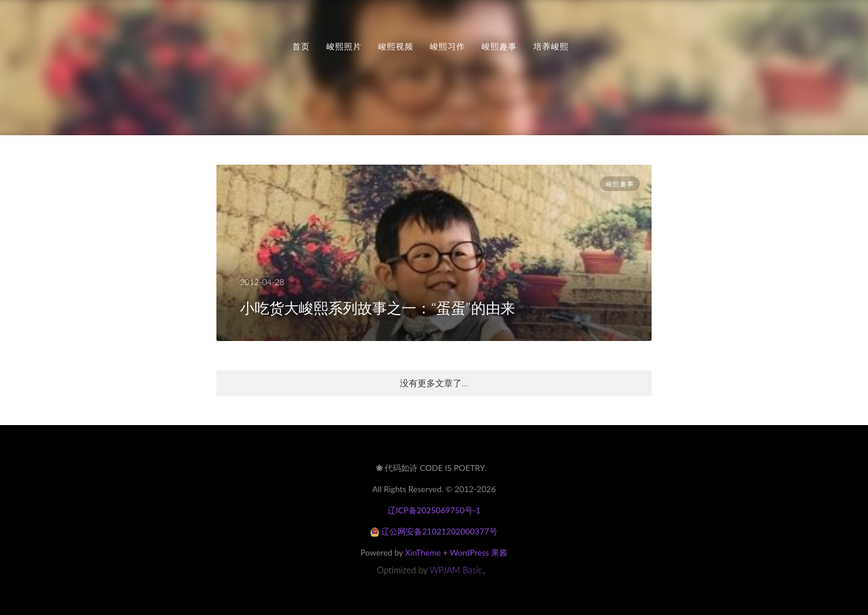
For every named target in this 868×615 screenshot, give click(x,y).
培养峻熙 (551, 46)
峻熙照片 (344, 46)
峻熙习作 (448, 46)
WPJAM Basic (456, 570)
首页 (301, 46)
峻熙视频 (396, 46)
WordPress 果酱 (479, 552)
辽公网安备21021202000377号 (434, 531)
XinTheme (423, 552)
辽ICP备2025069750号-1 (434, 510)
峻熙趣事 (499, 46)
